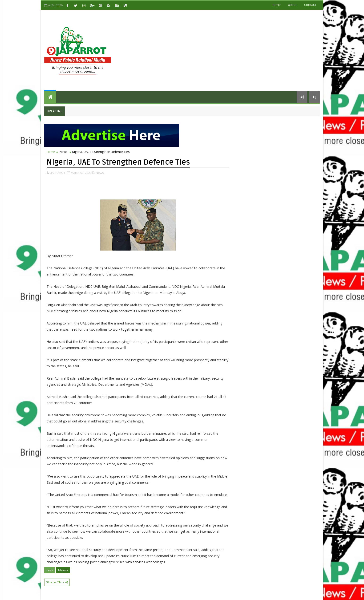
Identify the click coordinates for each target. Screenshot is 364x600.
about (292, 5)
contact (310, 5)
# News (63, 570)
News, (100, 173)
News (64, 152)
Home (276, 5)
